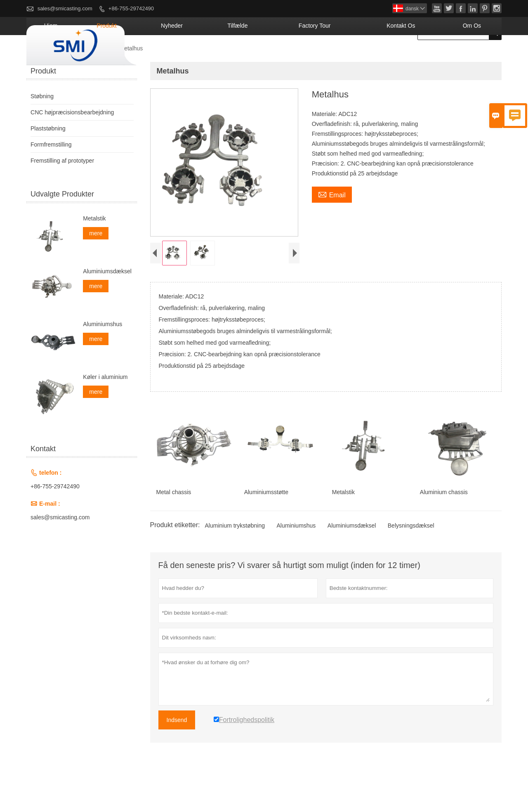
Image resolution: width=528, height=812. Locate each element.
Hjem (159, 56)
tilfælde (301, 56)
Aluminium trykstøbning (235, 558)
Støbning (98, 78)
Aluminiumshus (296, 558)
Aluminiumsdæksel (352, 558)
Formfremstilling (51, 175)
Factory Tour (360, 56)
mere (96, 263)
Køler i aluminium (105, 407)
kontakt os (425, 56)
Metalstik (94, 249)
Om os (479, 56)
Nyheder (251, 56)
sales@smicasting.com (65, 8)
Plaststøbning (48, 159)
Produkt (201, 56)
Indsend (177, 752)
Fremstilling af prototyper (62, 191)
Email (332, 224)
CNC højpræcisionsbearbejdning (72, 142)
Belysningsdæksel (411, 558)
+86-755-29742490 (131, 8)
